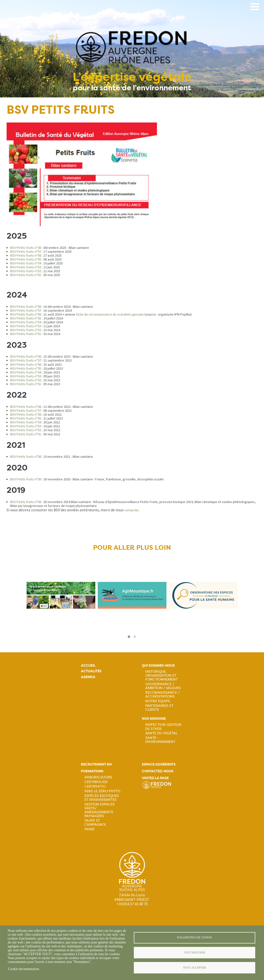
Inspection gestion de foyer (163, 727)
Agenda (88, 677)
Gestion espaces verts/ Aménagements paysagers (99, 810)
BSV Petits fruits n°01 (26, 275)
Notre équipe (158, 701)
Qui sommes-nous (158, 666)
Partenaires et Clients (159, 708)
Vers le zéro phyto (102, 791)
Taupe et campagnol (95, 822)
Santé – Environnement (160, 740)
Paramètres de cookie (195, 937)
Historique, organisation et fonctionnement (161, 675)
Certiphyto (95, 786)
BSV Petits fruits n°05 (26, 259)
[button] (129, 637)
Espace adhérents (159, 764)
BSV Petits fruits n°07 (26, 252)
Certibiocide (96, 782)
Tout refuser (195, 952)
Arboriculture (98, 777)
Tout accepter (195, 968)
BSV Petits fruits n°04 (26, 263)
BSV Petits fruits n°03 (26, 267)
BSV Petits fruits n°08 (26, 248)
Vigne (89, 829)
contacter (132, 510)
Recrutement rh (96, 764)
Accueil (88, 666)
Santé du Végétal (161, 733)
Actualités (91, 671)
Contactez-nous (158, 771)
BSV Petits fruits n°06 (26, 255)
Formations (92, 771)
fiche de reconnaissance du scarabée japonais (110, 314)
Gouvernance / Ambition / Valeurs (163, 686)
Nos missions (154, 719)
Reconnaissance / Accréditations (162, 694)
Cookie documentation (24, 969)
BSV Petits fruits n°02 (26, 271)
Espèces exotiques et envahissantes (102, 798)
